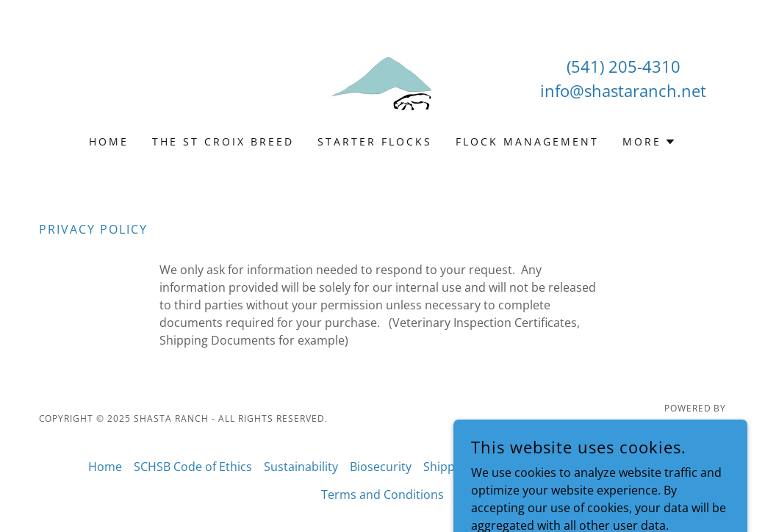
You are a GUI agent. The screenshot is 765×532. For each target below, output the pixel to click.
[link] (382, 77)
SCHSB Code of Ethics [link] (193, 467)
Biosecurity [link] (381, 467)
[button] (649, 142)
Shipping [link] (448, 467)
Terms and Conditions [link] (382, 495)
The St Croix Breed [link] (223, 141)
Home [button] (105, 467)
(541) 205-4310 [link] (624, 66)
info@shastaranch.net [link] (623, 90)
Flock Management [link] (527, 141)
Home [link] (109, 141)
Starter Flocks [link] (375, 141)
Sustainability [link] (301, 467)
